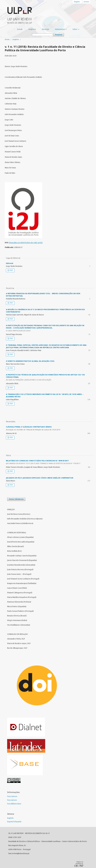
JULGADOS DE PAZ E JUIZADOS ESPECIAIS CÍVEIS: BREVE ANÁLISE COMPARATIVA (40, 478)
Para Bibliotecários (14, 804)
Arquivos (32, 29)
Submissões (60, 29)
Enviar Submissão (16, 499)
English (10, 818)
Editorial (10, 263)
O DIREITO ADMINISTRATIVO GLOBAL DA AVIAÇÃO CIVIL (30, 361)
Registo (77, 2)
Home (7, 39)
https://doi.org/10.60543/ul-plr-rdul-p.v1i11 (26, 243)
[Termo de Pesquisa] (42, 35)
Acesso (86, 2)
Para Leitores (12, 796)
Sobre (75, 29)
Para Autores (12, 800)
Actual (20, 29)
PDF (11, 270)
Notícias (45, 29)
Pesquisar (59, 35)
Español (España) (14, 822)
